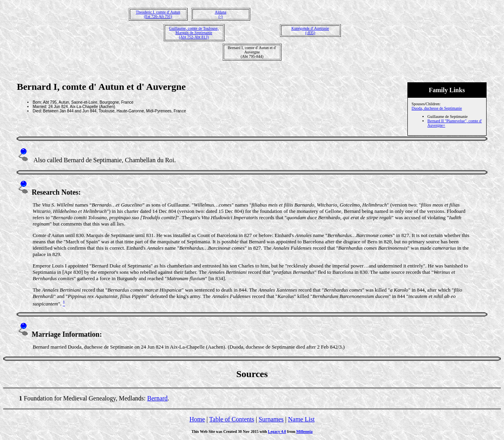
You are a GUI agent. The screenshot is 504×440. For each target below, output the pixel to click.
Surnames (271, 419)
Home (197, 419)
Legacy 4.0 (277, 431)
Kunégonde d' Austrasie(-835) (310, 30)
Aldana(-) (221, 14)
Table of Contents (232, 419)
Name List (301, 419)
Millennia (304, 431)
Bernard (158, 398)
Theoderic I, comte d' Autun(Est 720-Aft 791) (158, 14)
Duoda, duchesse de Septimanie (437, 108)
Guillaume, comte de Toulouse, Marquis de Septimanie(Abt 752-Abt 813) (194, 33)
